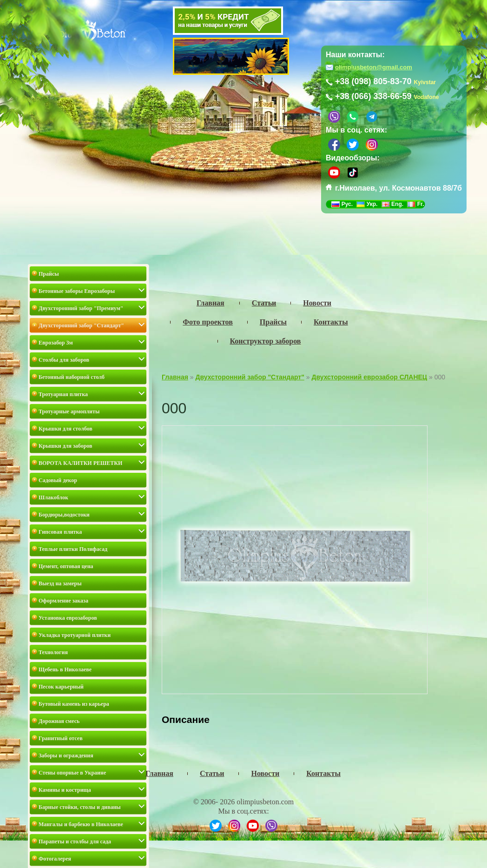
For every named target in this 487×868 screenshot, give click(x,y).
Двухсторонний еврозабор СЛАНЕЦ (369, 377)
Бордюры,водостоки (64, 515)
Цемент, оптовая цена (66, 566)
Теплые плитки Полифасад (73, 549)
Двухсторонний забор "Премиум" (81, 308)
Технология (53, 652)
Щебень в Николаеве (65, 669)
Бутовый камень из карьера (74, 704)
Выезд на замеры (60, 583)
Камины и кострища (65, 790)
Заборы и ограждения (66, 755)
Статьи (212, 773)
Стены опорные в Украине (72, 773)
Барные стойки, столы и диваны (80, 807)
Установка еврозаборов (68, 618)
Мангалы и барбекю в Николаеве (81, 824)
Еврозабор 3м (56, 343)
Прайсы (49, 274)
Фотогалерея (55, 859)
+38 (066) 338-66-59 (373, 96)
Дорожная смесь (59, 721)
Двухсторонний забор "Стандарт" (81, 325)
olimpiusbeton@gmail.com (374, 67)
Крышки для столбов (66, 429)
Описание (186, 719)
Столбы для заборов (64, 360)
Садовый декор (58, 480)
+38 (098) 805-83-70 (373, 81)
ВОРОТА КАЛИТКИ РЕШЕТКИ (80, 463)
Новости (265, 773)
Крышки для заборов (66, 446)
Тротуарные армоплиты (69, 411)
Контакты (323, 773)
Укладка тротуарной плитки (75, 635)
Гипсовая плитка (60, 532)
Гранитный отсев (61, 738)
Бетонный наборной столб (72, 377)
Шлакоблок (53, 497)
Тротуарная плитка (63, 394)
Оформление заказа (63, 601)
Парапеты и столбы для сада (75, 841)
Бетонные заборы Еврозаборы (77, 291)
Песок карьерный (61, 687)
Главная (175, 377)
